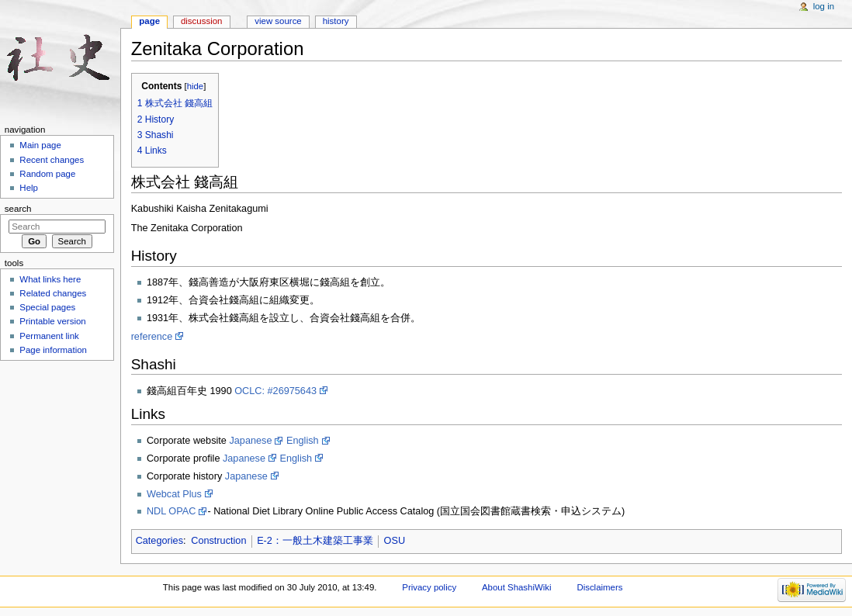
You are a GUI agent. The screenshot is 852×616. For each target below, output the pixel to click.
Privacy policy (429, 587)
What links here (50, 279)
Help (29, 188)
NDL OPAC (171, 511)
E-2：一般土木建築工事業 (315, 541)
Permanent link (49, 336)
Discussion (201, 21)
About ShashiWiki (517, 587)
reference (152, 337)
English (303, 441)
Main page (40, 145)
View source (278, 21)
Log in (824, 6)
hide (195, 86)
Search (18, 209)
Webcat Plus (174, 494)
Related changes (53, 293)
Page (149, 21)
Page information (53, 350)
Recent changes (52, 160)
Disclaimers (599, 587)
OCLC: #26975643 (275, 391)
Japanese (250, 441)
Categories (159, 541)
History (336, 21)
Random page (47, 174)
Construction (218, 541)
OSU (395, 541)
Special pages (47, 307)
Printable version (52, 321)
